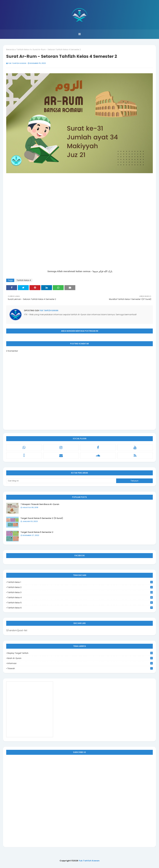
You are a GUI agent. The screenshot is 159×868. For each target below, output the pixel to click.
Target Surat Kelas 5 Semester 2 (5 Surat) (42, 518)
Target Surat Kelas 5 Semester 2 (37, 532)
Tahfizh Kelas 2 (80, 587)
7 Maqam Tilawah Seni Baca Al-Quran (40, 504)
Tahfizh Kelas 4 (24, 49)
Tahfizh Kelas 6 (80, 608)
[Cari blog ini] (61, 481)
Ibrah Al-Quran (80, 658)
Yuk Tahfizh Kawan (17, 63)
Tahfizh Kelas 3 (80, 592)
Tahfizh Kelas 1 (80, 582)
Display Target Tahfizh (80, 653)
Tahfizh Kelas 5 (80, 603)
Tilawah (80, 668)
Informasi (80, 663)
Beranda (10, 49)
